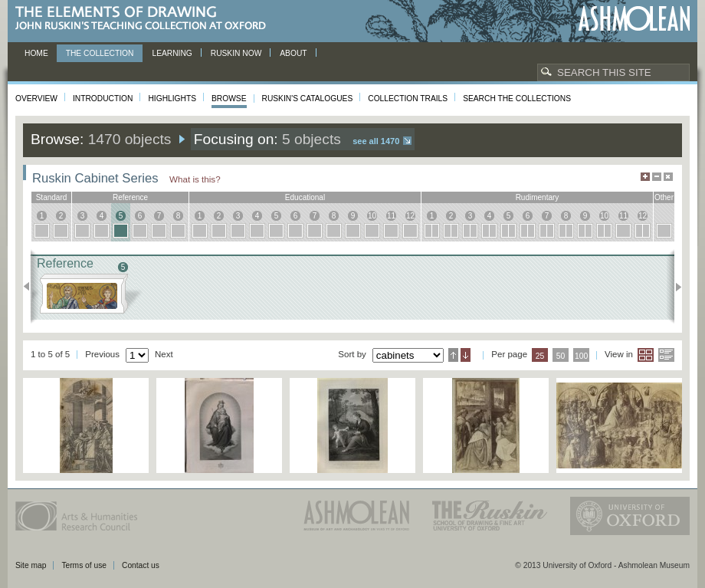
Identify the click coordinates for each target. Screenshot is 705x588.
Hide (668, 177)
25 (540, 356)
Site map (31, 565)
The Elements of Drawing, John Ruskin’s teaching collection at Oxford (145, 19)
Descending (466, 355)
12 (410, 216)
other (664, 197)
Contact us (141, 565)
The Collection (100, 53)
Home (36, 53)
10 (372, 216)
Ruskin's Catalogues (308, 99)
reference (130, 197)
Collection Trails (408, 99)
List (666, 355)
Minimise (657, 177)
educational (305, 197)
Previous (31, 287)
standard (52, 197)
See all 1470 (376, 141)
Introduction (103, 99)
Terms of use (84, 565)
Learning (172, 53)
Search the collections (517, 99)
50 (561, 356)
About (293, 53)
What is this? (195, 179)
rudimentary (538, 197)
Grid (646, 355)
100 (581, 356)
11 (391, 216)
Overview (36, 99)
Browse (229, 99)
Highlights (172, 99)
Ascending (453, 355)
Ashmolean (634, 19)
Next (674, 287)
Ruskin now (236, 53)
